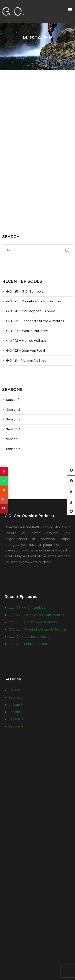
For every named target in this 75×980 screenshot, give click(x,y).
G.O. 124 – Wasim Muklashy (27, 331)
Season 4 (13, 429)
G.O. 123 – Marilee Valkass (26, 341)
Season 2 (13, 410)
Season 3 (13, 419)
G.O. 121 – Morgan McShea (26, 360)
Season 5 (13, 439)
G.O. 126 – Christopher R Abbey (30, 311)
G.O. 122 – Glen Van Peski (25, 351)
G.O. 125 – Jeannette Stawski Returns (35, 321)
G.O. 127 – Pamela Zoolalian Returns (34, 301)
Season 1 (13, 400)
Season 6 (13, 449)
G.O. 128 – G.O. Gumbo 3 (25, 291)
